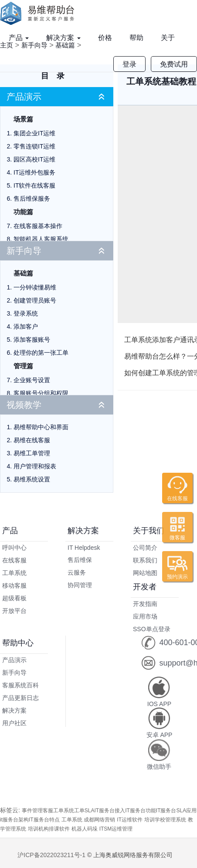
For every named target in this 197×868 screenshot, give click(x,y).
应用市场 (145, 616)
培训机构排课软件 (49, 829)
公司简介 (145, 548)
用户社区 (14, 723)
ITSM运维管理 (116, 829)
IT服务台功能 (141, 811)
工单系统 (14, 573)
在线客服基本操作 (38, 226)
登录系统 (26, 313)
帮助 (136, 38)
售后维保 (80, 560)
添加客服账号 (32, 340)
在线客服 (14, 560)
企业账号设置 (32, 380)
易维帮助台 (40, 13)
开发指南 (145, 604)
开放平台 (14, 611)
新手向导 (24, 251)
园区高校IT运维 (34, 159)
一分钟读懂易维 (35, 287)
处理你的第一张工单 (41, 353)
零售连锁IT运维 (34, 146)
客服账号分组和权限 (41, 393)
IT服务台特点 (44, 820)
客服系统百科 (20, 685)
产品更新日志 (20, 698)
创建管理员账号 (35, 300)
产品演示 (24, 97)
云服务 (77, 572)
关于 (168, 38)
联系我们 (145, 560)
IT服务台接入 (110, 811)
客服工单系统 (58, 811)
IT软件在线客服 (34, 185)
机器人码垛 (85, 829)
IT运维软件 (130, 820)
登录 (129, 64)
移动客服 (14, 585)
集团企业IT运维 (34, 133)
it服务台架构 (14, 820)
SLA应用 (186, 811)
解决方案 (63, 38)
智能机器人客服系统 (41, 239)
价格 (105, 38)
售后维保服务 (32, 198)
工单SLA (84, 811)
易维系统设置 (32, 479)
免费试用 (174, 64)
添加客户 (26, 326)
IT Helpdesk (84, 548)
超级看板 (14, 598)
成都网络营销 (99, 820)
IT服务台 (166, 811)
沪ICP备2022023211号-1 (51, 855)
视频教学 (24, 405)
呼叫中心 (14, 548)
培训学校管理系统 (165, 820)
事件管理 (32, 811)
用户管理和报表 (35, 466)
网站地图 (145, 573)
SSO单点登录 (152, 629)
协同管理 (80, 585)
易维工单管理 (32, 453)
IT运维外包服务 (34, 172)
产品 (19, 38)
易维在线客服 (32, 440)
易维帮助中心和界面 (41, 427)
